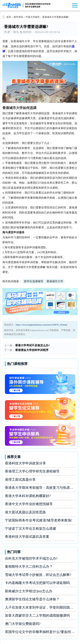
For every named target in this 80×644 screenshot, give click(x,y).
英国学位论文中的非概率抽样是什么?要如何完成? (40, 632)
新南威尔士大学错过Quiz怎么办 (29, 591)
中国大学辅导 (33, 17)
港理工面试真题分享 (20, 480)
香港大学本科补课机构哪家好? (28, 496)
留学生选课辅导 (34, 281)
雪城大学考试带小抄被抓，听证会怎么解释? (38, 575)
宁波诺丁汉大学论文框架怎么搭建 (31, 529)
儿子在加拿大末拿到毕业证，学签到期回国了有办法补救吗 (40, 607)
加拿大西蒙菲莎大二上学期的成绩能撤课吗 (37, 615)
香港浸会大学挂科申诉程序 (32, 350)
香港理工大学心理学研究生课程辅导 (32, 471)
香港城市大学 (55, 281)
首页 (9, 17)
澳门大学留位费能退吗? (23, 624)
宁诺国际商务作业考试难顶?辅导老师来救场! (39, 520)
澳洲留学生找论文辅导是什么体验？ (32, 599)
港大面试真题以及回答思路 (25, 512)
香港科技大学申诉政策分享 (25, 463)
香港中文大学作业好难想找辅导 (29, 504)
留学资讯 (18, 17)
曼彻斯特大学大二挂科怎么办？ (29, 566)
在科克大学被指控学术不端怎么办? (31, 558)
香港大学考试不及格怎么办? (33, 345)
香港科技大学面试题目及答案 (27, 537)
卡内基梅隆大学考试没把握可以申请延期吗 (37, 583)
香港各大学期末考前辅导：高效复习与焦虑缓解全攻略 (40, 488)
